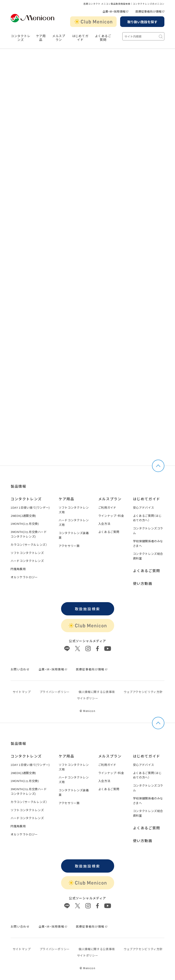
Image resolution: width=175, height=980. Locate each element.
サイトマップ (22, 692)
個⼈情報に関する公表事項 (97, 692)
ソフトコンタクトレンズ (27, 553)
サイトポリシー (88, 698)
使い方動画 (143, 583)
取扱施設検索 (87, 609)
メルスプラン (110, 499)
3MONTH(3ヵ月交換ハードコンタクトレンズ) (29, 534)
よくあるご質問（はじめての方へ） (147, 518)
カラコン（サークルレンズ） (29, 545)
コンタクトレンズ (21, 38)
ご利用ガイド (107, 507)
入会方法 (104, 524)
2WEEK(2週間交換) (23, 516)
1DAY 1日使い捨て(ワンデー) (30, 507)
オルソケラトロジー (24, 577)
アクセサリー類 (69, 546)
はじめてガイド (80, 38)
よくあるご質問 (103, 38)
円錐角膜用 (18, 569)
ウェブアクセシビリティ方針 (143, 692)
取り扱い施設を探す (142, 22)
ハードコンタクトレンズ (27, 561)
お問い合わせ (20, 669)
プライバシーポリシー (55, 692)
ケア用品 (41, 38)
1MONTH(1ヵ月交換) (25, 524)
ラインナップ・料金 (111, 516)
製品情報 (18, 486)
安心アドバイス (144, 507)
